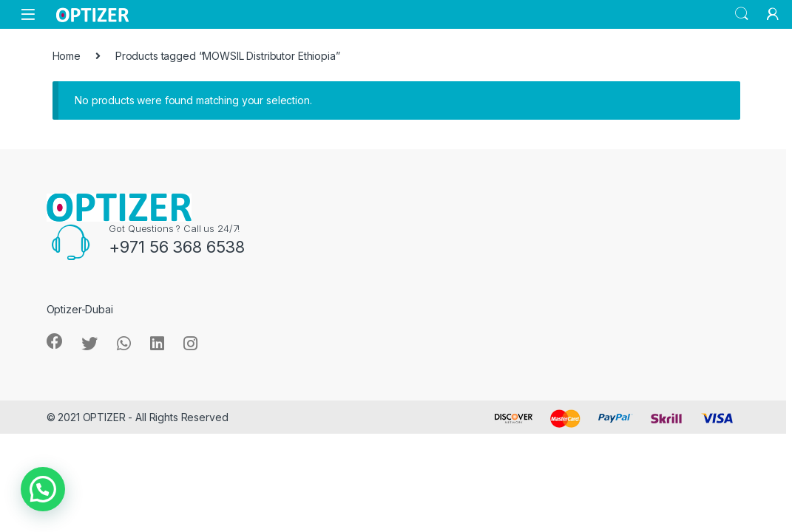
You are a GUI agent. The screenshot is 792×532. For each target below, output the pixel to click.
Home (67, 56)
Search (742, 14)
